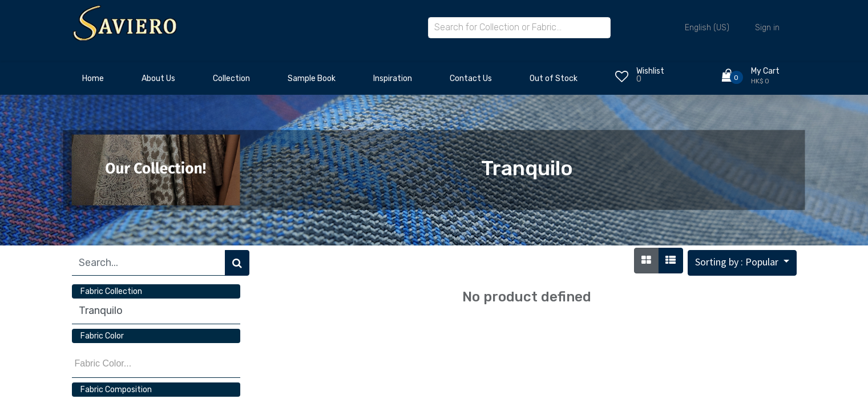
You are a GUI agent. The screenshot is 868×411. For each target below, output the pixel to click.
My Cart (765, 71)
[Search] (237, 263)
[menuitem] (93, 82)
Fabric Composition (116, 390)
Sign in (767, 28)
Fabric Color (102, 336)
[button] (742, 263)
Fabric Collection (111, 291)
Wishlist (650, 71)
